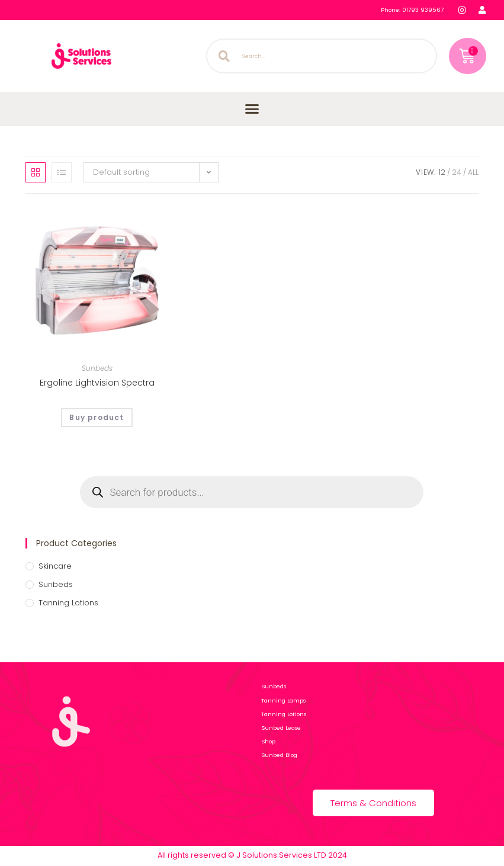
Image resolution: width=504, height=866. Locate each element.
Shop (271, 741)
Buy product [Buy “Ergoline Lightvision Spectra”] (97, 417)
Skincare (55, 566)
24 (457, 172)
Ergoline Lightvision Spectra (97, 383)
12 (442, 172)
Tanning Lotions (68, 603)
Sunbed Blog (279, 755)
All (473, 172)
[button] (252, 109)
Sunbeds (97, 368)
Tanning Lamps (283, 700)
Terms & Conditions (373, 803)
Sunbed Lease (281, 728)
